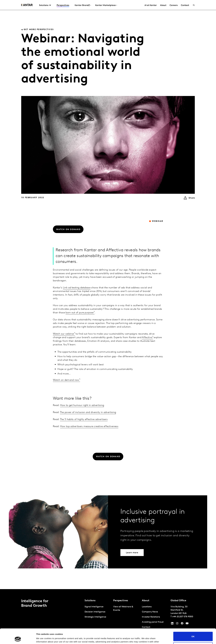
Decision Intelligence (95, 612)
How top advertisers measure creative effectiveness (89, 426)
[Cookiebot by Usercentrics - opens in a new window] (18, 639)
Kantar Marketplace (105, 5)
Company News (150, 612)
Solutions (44, 5)
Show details (42, 639)
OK (193, 622)
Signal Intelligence (94, 607)
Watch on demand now (66, 380)
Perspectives (63, 5)
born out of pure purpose (80, 313)
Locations (147, 607)
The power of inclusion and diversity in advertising (88, 412)
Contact (185, 5)
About (163, 5)
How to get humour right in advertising (82, 405)
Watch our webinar (64, 334)
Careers (174, 5)
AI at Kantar (151, 5)
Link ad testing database (77, 288)
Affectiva (147, 338)
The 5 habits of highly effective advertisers (84, 419)
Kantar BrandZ (82, 5)
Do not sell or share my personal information (193, 633)
